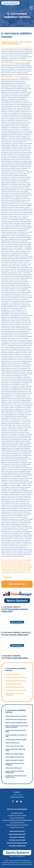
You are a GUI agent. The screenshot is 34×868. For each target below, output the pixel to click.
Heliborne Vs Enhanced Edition (10, 560)
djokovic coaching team (14, 684)
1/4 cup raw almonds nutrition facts (16, 633)
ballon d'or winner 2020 (13, 768)
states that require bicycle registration (14, 694)
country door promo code (14, 746)
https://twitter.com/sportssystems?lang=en (17, 802)
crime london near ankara (17, 837)
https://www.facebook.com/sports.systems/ (13, 802)
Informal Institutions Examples (14, 562)
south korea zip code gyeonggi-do (17, 809)
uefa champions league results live (17, 843)
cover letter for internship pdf (17, 846)
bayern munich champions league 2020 (15, 772)
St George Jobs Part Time (8, 567)
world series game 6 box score (16, 719)
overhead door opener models (16, 739)
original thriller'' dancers (10, 44)
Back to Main (7, 577)
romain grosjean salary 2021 (17, 834)
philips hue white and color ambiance (15, 764)
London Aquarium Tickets (19, 571)
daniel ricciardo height (17, 797)
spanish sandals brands (13, 674)
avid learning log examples (15, 687)
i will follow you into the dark (17, 840)
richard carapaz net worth (17, 831)
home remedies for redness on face (16, 736)
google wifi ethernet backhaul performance (16, 776)
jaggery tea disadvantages (14, 754)
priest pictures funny (13, 743)
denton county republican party (16, 722)
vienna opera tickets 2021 (17, 823)
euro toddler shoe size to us (15, 757)
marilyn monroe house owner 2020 (16, 731)
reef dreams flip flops (17, 813)
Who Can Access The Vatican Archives (12, 569)
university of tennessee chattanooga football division (17, 820)
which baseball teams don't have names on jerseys (17, 726)
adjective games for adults (15, 760)
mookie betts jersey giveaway (16, 690)
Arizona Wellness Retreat (25, 565)
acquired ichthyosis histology (16, 681)
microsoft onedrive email (17, 827)
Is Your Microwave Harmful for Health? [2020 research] (17, 48)
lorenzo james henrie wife (17, 818)
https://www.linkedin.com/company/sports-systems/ (21, 802)
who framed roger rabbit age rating (15, 750)
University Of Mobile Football (24, 567)
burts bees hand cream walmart (17, 815)
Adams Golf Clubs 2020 (16, 563)
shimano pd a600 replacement (16, 677)
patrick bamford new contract (16, 716)
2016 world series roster (18, 658)
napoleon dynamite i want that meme (17, 825)
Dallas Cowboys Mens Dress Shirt (22, 572)
